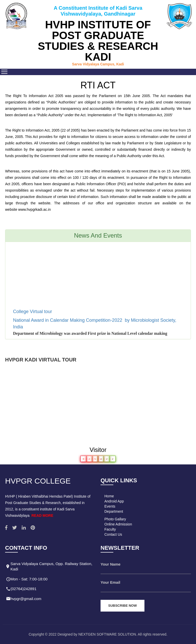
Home (109, 496)
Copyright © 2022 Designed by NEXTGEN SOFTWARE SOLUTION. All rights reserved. (98, 634)
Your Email (110, 582)
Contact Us (113, 534)
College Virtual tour (33, 313)
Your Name (111, 564)
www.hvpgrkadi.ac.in (34, 209)
